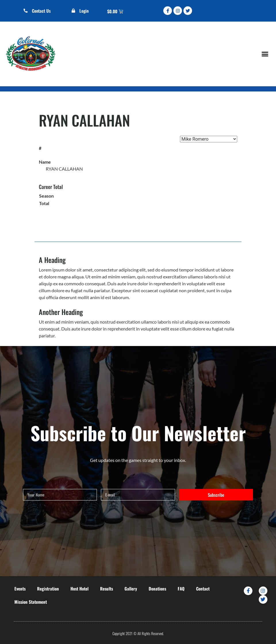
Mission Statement (31, 602)
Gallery (131, 588)
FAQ (181, 588)
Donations (157, 588)
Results (107, 588)
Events (20, 588)
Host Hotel (79, 588)
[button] (265, 54)
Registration (48, 588)
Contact (203, 588)
